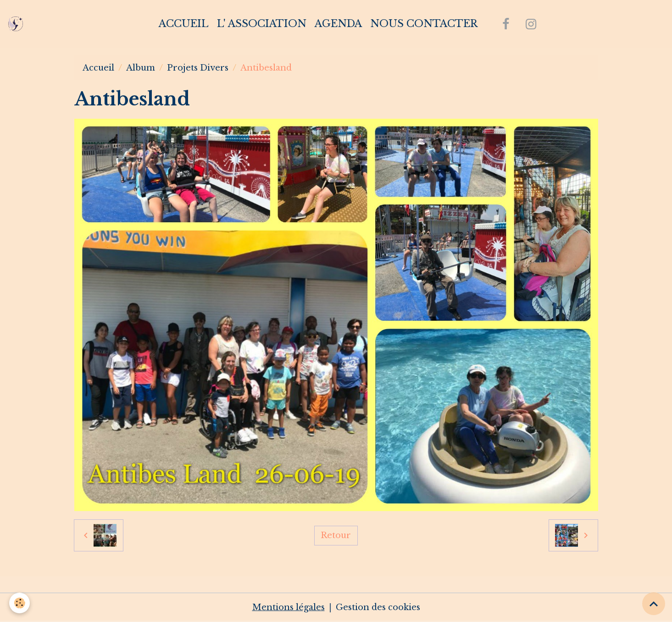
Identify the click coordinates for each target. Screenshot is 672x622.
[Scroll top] (654, 604)
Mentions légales (289, 607)
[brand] (18, 24)
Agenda (338, 24)
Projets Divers (198, 68)
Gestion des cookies (378, 607)
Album (141, 68)
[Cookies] (19, 603)
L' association (262, 24)
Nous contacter (424, 24)
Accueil (184, 24)
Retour (336, 535)
